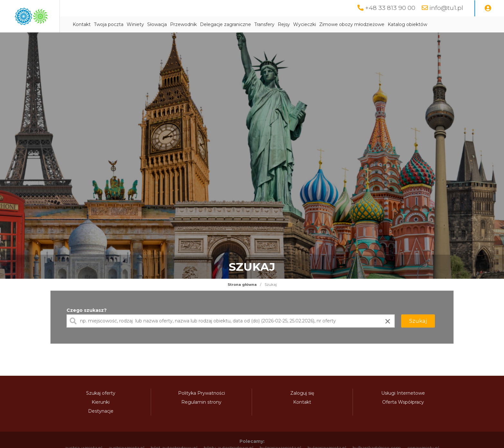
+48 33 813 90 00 (389, 8)
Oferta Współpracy (403, 402)
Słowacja (213, 25)
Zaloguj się (302, 393)
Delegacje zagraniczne (282, 25)
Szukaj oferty (101, 393)
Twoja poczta (165, 25)
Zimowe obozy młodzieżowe (408, 25)
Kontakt (138, 25)
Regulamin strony (201, 402)
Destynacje (101, 411)
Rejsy (340, 25)
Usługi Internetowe (403, 393)
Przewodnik (240, 25)
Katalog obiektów (464, 25)
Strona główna (242, 285)
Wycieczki (361, 25)
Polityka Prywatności (202, 393)
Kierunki (101, 402)
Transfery (321, 25)
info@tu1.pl (446, 8)
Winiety (192, 25)
